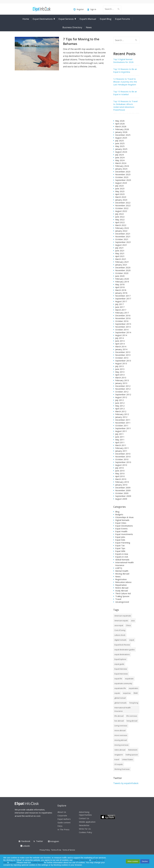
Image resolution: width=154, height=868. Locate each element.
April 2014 (120, 344)
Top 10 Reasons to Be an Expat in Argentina (125, 70)
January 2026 (121, 132)
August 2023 (121, 183)
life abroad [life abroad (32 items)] (119, 716)
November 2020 (123, 270)
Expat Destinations (43, 19)
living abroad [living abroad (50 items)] (132, 721)
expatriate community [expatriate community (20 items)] (123, 683)
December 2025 (123, 135)
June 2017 (120, 307)
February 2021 (122, 262)
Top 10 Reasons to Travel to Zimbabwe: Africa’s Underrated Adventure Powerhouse (125, 106)
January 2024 (121, 169)
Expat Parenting (123, 543)
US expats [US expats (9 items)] (119, 764)
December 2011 (123, 420)
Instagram (53, 841)
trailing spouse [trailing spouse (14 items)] (132, 755)
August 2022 (121, 211)
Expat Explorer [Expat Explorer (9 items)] (120, 659)
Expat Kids (120, 540)
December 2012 (123, 386)
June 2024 (120, 157)
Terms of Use (56, 850)
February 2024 (122, 166)
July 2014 (119, 338)
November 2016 (123, 318)
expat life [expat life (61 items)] (118, 679)
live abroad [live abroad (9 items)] (119, 721)
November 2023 (123, 174)
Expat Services (66, 19)
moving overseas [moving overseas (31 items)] (121, 745)
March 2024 (121, 163)
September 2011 (123, 428)
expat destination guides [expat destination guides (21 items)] (125, 650)
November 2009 (123, 490)
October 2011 (122, 425)
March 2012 (121, 411)
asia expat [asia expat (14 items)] (119, 625)
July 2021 (119, 248)
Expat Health (121, 531)
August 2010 (121, 465)
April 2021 (120, 256)
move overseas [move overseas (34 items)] (121, 735)
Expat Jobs (120, 537)
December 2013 (123, 352)
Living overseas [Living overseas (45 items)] (121, 726)
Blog (117, 512)
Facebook (26, 841)
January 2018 (121, 293)
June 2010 (120, 471)
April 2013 (120, 375)
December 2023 (123, 172)
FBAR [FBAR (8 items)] (136, 693)
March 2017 (121, 310)
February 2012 (122, 414)
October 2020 (122, 273)
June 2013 (120, 369)
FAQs (60, 826)
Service (13, 862)
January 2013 (121, 383)
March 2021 (121, 259)
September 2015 (123, 324)
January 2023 (121, 200)
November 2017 (123, 296)
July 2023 (119, 186)
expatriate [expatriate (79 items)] (129, 679)
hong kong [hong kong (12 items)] (134, 703)
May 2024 (120, 160)
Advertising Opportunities (85, 813)
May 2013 (120, 372)
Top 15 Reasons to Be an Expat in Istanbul (125, 93)
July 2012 (119, 400)
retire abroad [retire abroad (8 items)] (120, 750)
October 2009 (122, 493)
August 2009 (121, 499)
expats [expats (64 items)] (117, 693)
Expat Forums (123, 19)
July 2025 (119, 141)
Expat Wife (120, 551)
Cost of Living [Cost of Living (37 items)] (120, 630)
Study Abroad (121, 591)
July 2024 (119, 155)
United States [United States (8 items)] (128, 759)
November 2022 (123, 205)
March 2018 (121, 290)
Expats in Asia (122, 554)
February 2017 (122, 313)
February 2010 (122, 482)
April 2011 (120, 442)
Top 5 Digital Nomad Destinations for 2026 (123, 61)
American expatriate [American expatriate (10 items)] (123, 616)
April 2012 (120, 409)
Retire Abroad (122, 588)
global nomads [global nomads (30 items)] (120, 703)
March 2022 (121, 225)
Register (79, 9)
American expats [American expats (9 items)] (121, 621)
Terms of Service (69, 850)
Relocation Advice (123, 582)
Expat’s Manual (88, 19)
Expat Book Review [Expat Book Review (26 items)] (122, 645)
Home (26, 19)
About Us (62, 812)
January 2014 (121, 349)
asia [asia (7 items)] (133, 621)
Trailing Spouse (122, 596)
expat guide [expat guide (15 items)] (119, 664)
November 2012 (123, 389)
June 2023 (120, 188)
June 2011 (120, 437)
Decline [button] (145, 861)
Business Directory (72, 27)
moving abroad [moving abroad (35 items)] (121, 740)
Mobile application (87, 822)
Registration (121, 579)
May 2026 (120, 121)
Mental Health (122, 571)
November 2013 (123, 355)
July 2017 (119, 304)
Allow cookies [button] (133, 861)
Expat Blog (106, 19)
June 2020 (120, 276)
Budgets (119, 514)
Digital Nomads (122, 520)
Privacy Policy (45, 850)
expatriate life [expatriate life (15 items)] (120, 688)
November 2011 (123, 423)
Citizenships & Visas (124, 517)
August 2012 (121, 397)
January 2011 (121, 451)
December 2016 (123, 315)
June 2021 (120, 251)
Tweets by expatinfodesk (126, 783)
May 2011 (120, 440)
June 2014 (120, 341)
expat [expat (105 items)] (132, 640)
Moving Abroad (122, 574)
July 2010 (119, 468)
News (89, 27)
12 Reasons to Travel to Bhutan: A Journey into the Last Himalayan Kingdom (125, 82)
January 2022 (121, 231)
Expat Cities (121, 523)
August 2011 (121, 431)
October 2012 (122, 392)
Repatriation (121, 585)
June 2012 (120, 403)
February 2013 (122, 380)
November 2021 (123, 236)
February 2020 (122, 279)
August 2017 (121, 301)
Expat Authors (64, 819)
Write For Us (85, 829)
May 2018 (120, 284)
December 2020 (123, 267)
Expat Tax (120, 545)
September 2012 (123, 394)
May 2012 (120, 406)
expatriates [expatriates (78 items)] (133, 688)
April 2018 (120, 287)
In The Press (63, 829)
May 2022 (120, 220)
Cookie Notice (37, 862)
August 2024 (121, 152)
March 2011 (121, 445)
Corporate (62, 815)
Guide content (64, 822)
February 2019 (122, 282)
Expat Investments (124, 534)
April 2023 (120, 194)
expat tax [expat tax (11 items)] (127, 693)
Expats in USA (122, 557)
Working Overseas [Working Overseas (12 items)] (122, 769)
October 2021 (122, 239)
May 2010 (120, 473)
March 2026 (121, 126)
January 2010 (121, 485)
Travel (118, 599)
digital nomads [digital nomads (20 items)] (120, 640)
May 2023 (120, 191)
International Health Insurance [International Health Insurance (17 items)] (123, 709)
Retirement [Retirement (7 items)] (133, 750)
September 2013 (123, 361)
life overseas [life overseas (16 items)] (132, 716)
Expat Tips (120, 548)
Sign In (92, 9)
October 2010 (122, 459)
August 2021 (121, 245)
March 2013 (121, 378)
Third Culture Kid (123, 593)
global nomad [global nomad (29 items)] (120, 698)
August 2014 (121, 335)
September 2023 (123, 180)
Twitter (40, 841)
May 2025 (120, 146)
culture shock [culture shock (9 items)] (120, 635)
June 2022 (120, 217)
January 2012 (121, 417)
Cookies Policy (86, 832)
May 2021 (120, 253)
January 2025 (121, 149)
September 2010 (123, 462)
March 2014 (121, 346)
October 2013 (122, 358)
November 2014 (123, 327)
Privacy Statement (81, 860)
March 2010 (121, 479)
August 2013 (121, 363)
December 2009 (123, 488)
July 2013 (119, 366)
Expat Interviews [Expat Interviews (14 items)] (121, 674)
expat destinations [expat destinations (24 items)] (122, 654)
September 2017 (123, 299)
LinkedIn (25, 846)
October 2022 (122, 208)
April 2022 (120, 222)
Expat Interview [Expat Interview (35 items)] (121, 669)
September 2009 (123, 496)
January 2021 (121, 265)
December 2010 (123, 454)
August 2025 (121, 138)
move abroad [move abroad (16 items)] (120, 730)
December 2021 (123, 234)
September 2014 (123, 332)
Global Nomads (122, 560)
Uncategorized (122, 602)
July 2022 (119, 214)
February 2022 (122, 228)
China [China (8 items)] (128, 625)
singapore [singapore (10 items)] (119, 755)
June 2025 (120, 143)
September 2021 (123, 242)
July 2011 (119, 434)
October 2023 (122, 177)
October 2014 (122, 330)
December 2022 (123, 203)
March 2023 (121, 197)
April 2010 (120, 476)
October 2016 (122, 321)
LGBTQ (119, 568)
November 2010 (123, 457)
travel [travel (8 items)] (117, 759)
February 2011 (122, 448)
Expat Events (121, 529)
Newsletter (84, 825)
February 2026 (122, 129)
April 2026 (120, 124)
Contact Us (84, 818)
